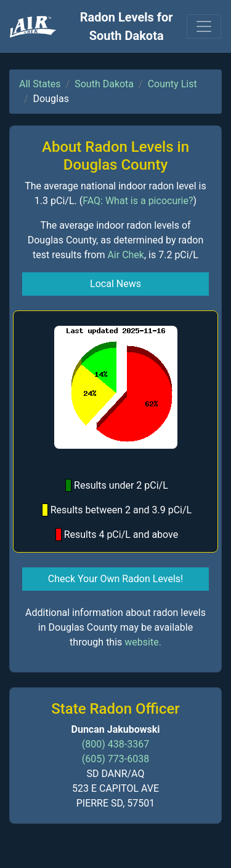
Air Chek (126, 255)
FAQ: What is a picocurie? (138, 201)
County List (172, 84)
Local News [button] (115, 284)
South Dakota (104, 84)
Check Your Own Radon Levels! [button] (115, 579)
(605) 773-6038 (115, 759)
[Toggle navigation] (204, 26)
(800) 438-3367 (115, 744)
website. (143, 642)
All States (40, 84)
